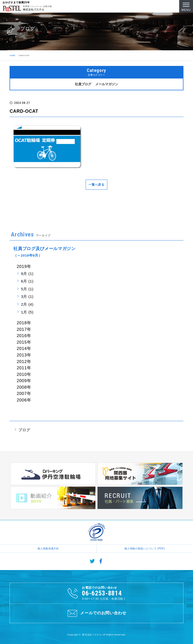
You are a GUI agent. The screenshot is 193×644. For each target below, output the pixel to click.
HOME (12, 55)
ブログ (24, 430)
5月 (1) (27, 289)
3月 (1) (27, 296)
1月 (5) (27, 312)
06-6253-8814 (102, 593)
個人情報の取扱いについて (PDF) (145, 549)
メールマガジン (107, 84)
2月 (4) (27, 304)
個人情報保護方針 (48, 549)
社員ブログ (83, 84)
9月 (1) (27, 274)
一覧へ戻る (96, 185)
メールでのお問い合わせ (96, 613)
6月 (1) (27, 281)
